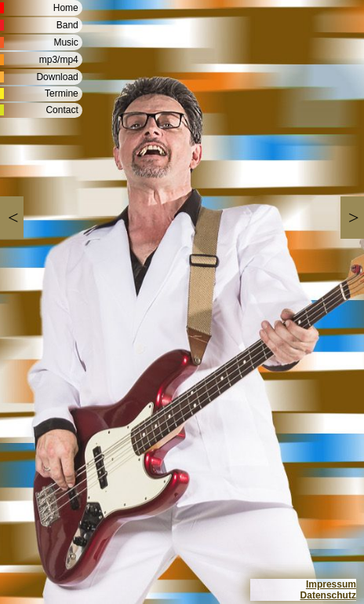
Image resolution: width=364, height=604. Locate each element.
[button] (12, 218)
